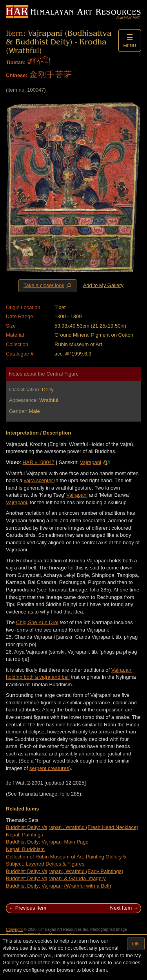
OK (136, 944)
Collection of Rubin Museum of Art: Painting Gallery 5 (66, 857)
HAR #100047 (38, 462)
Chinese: (17, 75)
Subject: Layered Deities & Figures (45, 864)
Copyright (14, 929)
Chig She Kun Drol (37, 622)
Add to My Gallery (103, 285)
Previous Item (31, 908)
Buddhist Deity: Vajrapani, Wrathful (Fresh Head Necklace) (72, 827)
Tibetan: (16, 62)
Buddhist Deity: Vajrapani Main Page (47, 842)
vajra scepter (39, 480)
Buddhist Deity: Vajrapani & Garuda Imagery (56, 878)
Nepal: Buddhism (25, 849)
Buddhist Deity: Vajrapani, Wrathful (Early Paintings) (64, 871)
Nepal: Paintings (24, 835)
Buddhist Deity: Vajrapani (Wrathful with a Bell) (58, 886)
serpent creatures (49, 768)
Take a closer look (48, 286)
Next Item (121, 908)
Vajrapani (95, 462)
